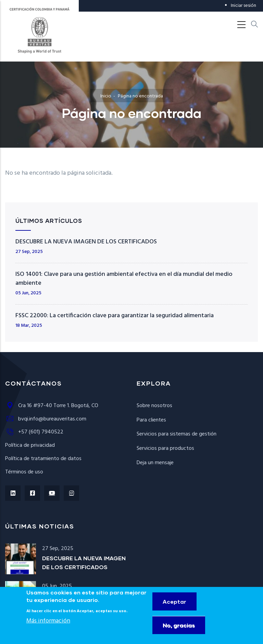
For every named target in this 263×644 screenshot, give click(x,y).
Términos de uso (24, 472)
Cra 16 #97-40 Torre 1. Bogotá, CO (52, 406)
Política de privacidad (30, 445)
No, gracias (179, 632)
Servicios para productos (165, 448)
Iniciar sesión (243, 6)
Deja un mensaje (155, 463)
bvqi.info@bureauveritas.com (46, 419)
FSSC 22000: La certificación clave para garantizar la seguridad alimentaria (115, 316)
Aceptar (174, 608)
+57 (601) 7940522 (34, 432)
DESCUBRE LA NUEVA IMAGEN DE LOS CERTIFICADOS (86, 242)
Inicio (106, 96)
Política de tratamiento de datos (43, 459)
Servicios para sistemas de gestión (177, 434)
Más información (48, 628)
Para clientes (151, 420)
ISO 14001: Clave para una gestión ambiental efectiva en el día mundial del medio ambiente (124, 279)
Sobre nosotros (154, 406)
